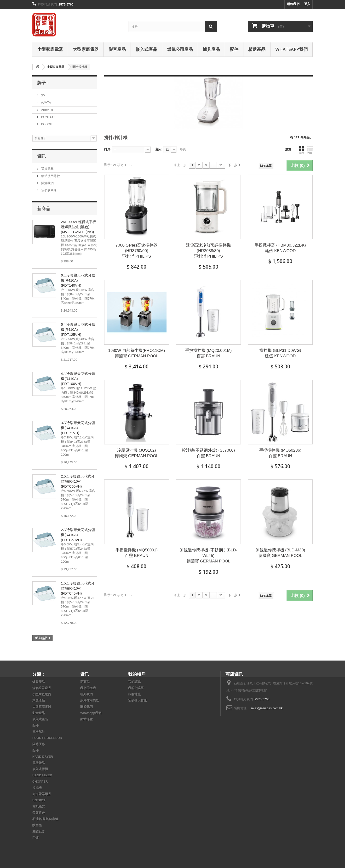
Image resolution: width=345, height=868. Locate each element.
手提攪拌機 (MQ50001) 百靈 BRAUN (137, 553)
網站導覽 (86, 719)
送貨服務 (47, 169)
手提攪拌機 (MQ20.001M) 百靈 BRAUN (209, 353)
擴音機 (37, 825)
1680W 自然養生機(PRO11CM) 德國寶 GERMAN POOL (136, 353)
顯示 (159, 149)
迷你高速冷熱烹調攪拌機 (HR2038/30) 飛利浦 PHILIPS (208, 251)
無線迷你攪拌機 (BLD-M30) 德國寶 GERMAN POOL (280, 553)
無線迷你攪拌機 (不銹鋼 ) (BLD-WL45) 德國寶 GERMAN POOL (208, 556)
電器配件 (39, 732)
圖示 (301, 150)
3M (43, 95)
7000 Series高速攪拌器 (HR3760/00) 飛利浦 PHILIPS (137, 251)
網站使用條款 (50, 176)
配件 (234, 49)
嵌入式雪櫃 (40, 769)
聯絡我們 (293, 4)
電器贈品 (39, 763)
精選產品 (257, 49)
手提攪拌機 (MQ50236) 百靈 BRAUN (280, 453)
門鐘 (35, 838)
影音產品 (117, 49)
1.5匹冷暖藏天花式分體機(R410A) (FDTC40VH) (78, 588)
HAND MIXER (42, 775)
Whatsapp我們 (291, 49)
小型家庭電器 (50, 49)
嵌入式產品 (146, 49)
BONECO (47, 117)
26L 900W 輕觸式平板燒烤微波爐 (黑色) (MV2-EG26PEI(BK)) (78, 227)
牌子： (44, 83)
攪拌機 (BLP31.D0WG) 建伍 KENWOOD (280, 353)
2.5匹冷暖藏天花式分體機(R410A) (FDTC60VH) (78, 481)
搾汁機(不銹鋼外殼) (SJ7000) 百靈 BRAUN (208, 453)
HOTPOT (39, 800)
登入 (307, 4)
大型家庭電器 (86, 49)
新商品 (44, 208)
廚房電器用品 (42, 794)
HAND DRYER (43, 757)
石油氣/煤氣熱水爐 (45, 819)
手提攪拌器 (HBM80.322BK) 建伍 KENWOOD (280, 248)
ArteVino (47, 110)
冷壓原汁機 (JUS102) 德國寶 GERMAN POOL (137, 453)
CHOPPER (40, 782)
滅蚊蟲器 (39, 831)
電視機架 (39, 806)
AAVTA (46, 103)
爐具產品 (211, 49)
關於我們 (47, 183)
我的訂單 (134, 682)
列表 (310, 150)
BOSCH (46, 124)
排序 (107, 149)
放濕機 (37, 788)
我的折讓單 (136, 688)
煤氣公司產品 (180, 49)
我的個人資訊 (138, 700)
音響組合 (39, 813)
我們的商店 (49, 190)
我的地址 (134, 694)
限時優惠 (39, 744)
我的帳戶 (137, 674)
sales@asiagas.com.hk (267, 708)
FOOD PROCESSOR (47, 738)
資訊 (41, 156)
